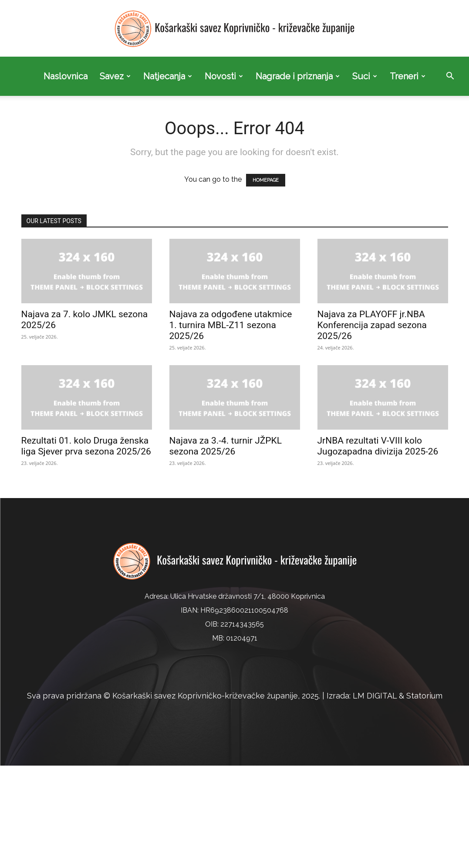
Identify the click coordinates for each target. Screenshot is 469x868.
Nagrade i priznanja (298, 76)
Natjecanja (168, 76)
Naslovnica (66, 76)
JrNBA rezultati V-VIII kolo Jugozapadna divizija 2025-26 (378, 446)
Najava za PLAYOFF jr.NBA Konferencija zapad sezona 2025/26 (372, 325)
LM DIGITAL (375, 696)
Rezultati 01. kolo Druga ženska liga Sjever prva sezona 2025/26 (86, 446)
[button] (450, 77)
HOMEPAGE (266, 180)
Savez (115, 76)
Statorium (424, 696)
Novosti (224, 76)
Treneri (408, 76)
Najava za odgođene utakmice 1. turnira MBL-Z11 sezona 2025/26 (231, 325)
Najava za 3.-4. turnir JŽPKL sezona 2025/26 (226, 446)
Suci (365, 76)
